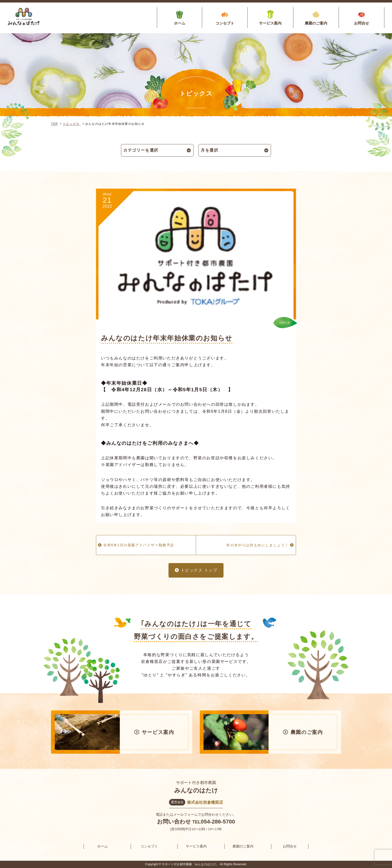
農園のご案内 (316, 23)
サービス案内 (270, 23)
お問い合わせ (174, 822)
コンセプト (225, 23)
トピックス (72, 124)
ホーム (180, 23)
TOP (54, 124)
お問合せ (361, 23)
